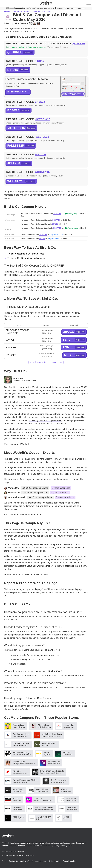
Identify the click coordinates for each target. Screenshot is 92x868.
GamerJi (51, 287)
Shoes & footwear (13, 12)
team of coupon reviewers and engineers (60, 402)
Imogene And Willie (23, 287)
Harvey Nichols (28, 290)
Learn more (81, 8)
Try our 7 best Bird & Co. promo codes (26, 254)
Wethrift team (26, 195)
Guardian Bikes (47, 290)
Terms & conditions (70, 861)
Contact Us (13, 861)
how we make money (30, 424)
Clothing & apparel (42, 12)
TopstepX (15, 290)
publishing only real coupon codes (45, 420)
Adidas (11, 284)
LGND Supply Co (65, 287)
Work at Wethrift (27, 861)
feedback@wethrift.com (42, 593)
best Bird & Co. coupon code (22, 272)
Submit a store (41, 861)
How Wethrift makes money (13, 852)
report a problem (60, 439)
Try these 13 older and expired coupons (26, 258)
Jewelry (27, 12)
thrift (46, 3)
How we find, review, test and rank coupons (19, 855)
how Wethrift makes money (35, 574)
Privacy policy (55, 861)
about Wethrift (22, 444)
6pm (84, 280)
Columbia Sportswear (70, 280)
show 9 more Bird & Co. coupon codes (46, 362)
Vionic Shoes (40, 287)
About (4, 861)
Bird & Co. (36, 28)
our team (38, 515)
